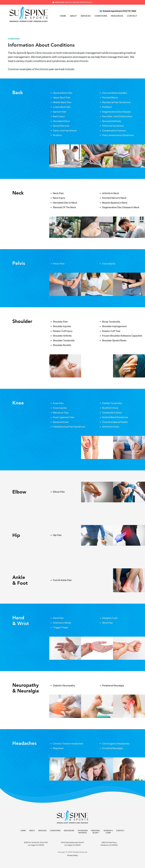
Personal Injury (96, 832)
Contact (132, 16)
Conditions (101, 16)
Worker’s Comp (108, 832)
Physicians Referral (83, 832)
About (73, 16)
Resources (117, 16)
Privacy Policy (72, 855)
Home (63, 16)
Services (86, 16)
